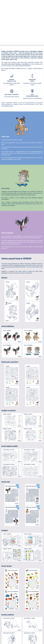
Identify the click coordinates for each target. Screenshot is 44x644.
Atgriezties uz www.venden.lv (22, 608)
